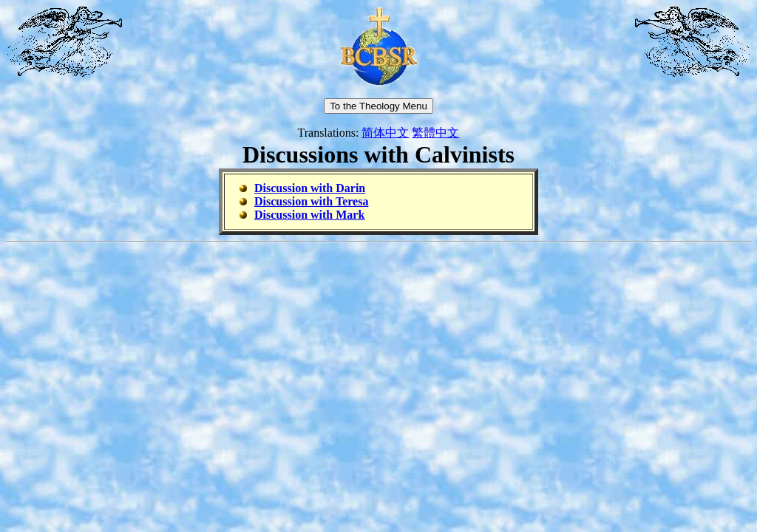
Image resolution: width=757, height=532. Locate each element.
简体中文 (385, 133)
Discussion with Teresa (311, 201)
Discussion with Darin (310, 188)
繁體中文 (435, 133)
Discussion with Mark (309, 215)
